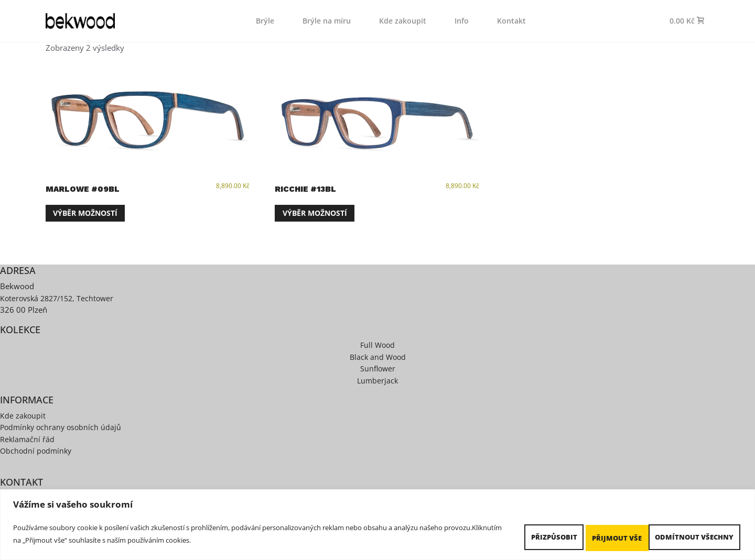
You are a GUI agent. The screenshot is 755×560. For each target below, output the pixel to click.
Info (462, 21)
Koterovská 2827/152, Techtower (60, 300)
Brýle (265, 21)
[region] (377, 527)
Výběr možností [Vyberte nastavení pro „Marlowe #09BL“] (88, 214)
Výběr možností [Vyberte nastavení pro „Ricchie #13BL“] (317, 214)
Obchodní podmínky (37, 453)
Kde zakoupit (403, 21)
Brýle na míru (327, 21)
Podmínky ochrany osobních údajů (63, 430)
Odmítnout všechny (617, 536)
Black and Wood (377, 359)
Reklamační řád (28, 441)
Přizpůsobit (529, 536)
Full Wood (377, 347)
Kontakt (511, 21)
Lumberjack (378, 382)
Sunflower (377, 370)
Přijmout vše (707, 536)
